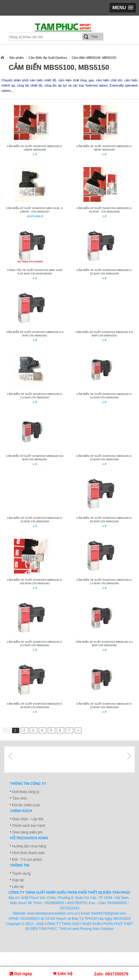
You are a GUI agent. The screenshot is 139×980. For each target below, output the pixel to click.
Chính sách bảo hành (29, 826)
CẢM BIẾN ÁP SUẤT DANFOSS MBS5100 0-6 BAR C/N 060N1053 (104, 334)
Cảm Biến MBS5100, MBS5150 (94, 58)
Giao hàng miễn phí (27, 832)
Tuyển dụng (21, 873)
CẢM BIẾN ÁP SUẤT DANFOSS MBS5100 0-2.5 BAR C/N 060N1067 (35, 396)
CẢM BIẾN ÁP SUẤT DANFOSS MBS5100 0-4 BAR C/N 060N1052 (35, 334)
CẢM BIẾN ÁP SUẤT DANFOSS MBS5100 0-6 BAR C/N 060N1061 (35, 458)
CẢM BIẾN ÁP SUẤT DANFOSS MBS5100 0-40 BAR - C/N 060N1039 (104, 210)
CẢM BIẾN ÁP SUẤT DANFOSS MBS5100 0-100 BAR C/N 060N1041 (35, 581)
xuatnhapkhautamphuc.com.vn (72, 29)
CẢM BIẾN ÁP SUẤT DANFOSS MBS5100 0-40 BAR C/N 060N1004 (35, 705)
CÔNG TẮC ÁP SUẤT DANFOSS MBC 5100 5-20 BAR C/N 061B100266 (35, 272)
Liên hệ (18, 887)
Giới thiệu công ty (26, 792)
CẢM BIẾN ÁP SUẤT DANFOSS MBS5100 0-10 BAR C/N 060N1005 (104, 705)
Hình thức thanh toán (29, 853)
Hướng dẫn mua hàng (29, 846)
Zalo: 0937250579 (111, 974)
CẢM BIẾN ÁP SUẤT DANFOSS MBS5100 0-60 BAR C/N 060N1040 (104, 520)
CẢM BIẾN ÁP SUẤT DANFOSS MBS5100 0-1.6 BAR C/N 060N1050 (104, 581)
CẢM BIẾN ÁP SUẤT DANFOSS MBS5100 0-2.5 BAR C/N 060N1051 (35, 643)
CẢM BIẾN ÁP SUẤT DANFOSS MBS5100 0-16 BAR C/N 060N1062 (104, 396)
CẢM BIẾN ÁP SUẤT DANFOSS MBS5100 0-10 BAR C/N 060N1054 (35, 520)
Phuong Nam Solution (97, 929)
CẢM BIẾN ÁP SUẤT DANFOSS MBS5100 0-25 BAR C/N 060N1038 (104, 272)
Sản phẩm (17, 58)
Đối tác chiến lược (26, 805)
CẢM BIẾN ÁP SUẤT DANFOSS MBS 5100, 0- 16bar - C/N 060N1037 (35, 210)
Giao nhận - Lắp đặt (28, 819)
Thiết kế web (69, 929)
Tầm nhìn (20, 798)
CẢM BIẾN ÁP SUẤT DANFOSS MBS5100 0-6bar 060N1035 (104, 148)
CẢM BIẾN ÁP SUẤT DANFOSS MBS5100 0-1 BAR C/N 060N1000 (104, 643)
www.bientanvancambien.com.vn (53, 913)
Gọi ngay (21, 974)
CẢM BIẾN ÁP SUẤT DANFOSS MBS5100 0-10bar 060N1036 (35, 148)
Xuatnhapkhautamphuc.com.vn (2, 58)
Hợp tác (18, 880)
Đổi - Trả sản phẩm (27, 860)
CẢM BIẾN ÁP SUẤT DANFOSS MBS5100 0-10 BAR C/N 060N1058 (104, 458)
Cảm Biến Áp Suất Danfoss (48, 58)
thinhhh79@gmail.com (109, 913)
